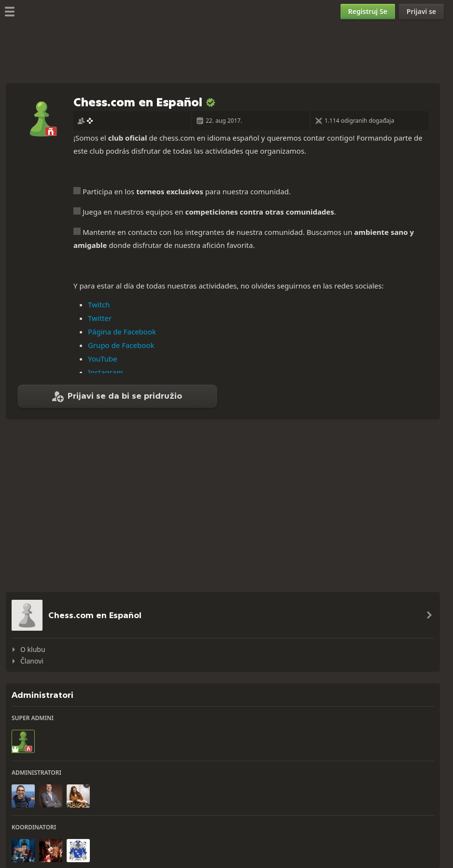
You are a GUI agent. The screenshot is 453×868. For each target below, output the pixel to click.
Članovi (32, 661)
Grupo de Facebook (121, 345)
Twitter (100, 318)
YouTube (103, 359)
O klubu (33, 649)
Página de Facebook (122, 332)
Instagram (106, 372)
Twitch (99, 304)
